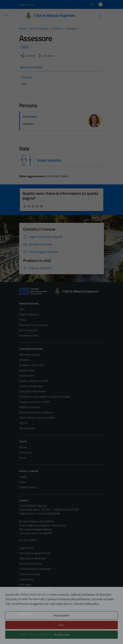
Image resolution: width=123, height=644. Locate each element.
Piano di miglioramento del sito (36, 595)
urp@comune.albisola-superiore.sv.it (46, 525)
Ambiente (25, 360)
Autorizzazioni (27, 376)
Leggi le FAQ (26, 548)
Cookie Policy (26, 579)
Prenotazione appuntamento (35, 553)
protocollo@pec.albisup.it (38, 529)
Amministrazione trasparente (35, 569)
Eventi (23, 482)
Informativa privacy (30, 574)
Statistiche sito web (30, 600)
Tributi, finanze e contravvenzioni (37, 418)
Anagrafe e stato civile (31, 365)
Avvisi (22, 458)
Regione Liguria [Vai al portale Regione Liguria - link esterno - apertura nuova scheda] (27, 5)
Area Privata (26, 614)
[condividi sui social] (28, 56)
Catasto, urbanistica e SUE (34, 381)
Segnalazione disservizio (32, 558)
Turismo (23, 423)
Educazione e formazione (33, 391)
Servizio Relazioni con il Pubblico (37, 521)
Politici (23, 320)
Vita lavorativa (27, 428)
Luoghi (23, 477)
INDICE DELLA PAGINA (62, 67)
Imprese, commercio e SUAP (34, 402)
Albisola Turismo (28, 487)
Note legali (25, 585)
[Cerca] (100, 15)
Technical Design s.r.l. (42, 634)
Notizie (23, 447)
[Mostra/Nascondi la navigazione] (7, 15)
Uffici (22, 309)
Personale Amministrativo (33, 325)
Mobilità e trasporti (29, 407)
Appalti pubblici (27, 370)
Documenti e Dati (29, 335)
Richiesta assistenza (30, 564)
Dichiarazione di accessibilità (34, 590)
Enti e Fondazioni (29, 330)
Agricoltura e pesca (30, 355)
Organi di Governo (29, 314)
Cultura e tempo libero (31, 386)
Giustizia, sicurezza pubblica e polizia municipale (45, 397)
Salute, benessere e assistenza (36, 412)
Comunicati (25, 452)
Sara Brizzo (30, 117)
